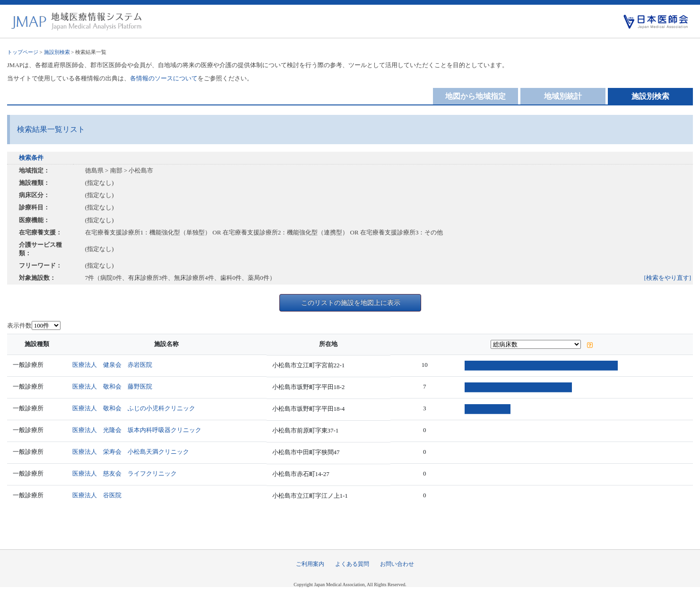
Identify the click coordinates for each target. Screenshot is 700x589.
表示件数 (19, 325)
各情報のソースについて (164, 78)
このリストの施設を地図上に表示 (351, 303)
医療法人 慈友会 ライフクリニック (128, 473)
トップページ (23, 52)
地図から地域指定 (475, 96)
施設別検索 (57, 52)
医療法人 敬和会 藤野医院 (116, 386)
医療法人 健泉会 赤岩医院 (116, 365)
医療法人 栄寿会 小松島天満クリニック (134, 452)
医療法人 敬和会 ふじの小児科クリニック (137, 408)
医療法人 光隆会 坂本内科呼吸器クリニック (140, 430)
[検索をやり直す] (668, 278)
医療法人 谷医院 (100, 495)
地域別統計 (563, 96)
